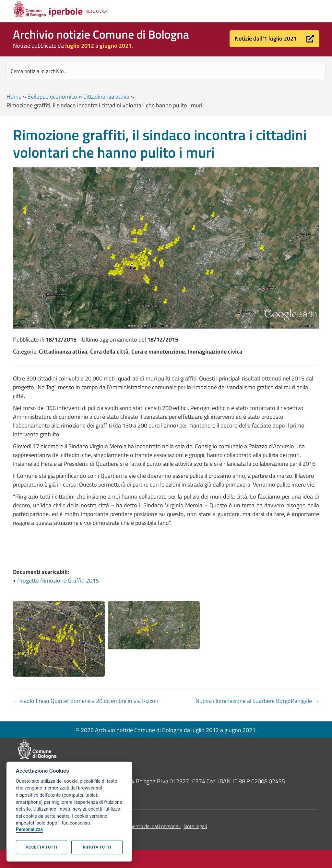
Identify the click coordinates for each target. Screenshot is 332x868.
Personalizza (29, 830)
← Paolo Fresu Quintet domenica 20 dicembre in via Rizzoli (85, 701)
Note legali (195, 826)
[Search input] (166, 71)
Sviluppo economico (52, 96)
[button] (274, 39)
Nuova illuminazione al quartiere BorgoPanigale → (257, 701)
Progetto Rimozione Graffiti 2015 (58, 580)
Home (14, 96)
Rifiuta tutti (97, 847)
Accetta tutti (41, 847)
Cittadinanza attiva (106, 96)
